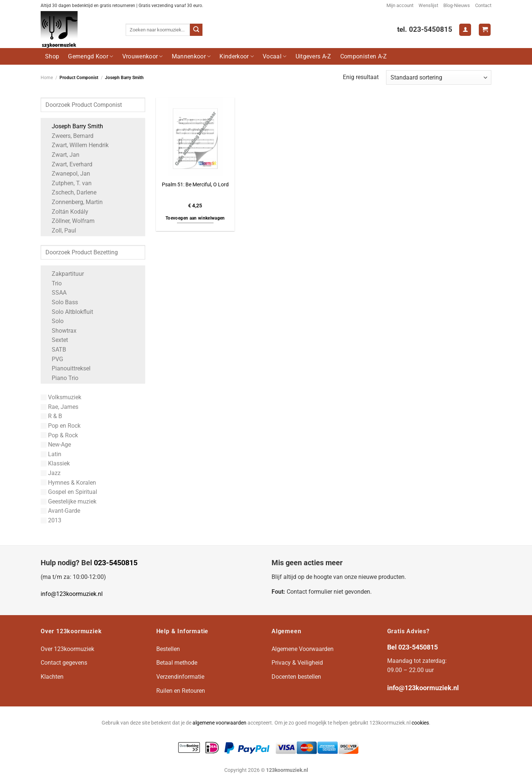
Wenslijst (428, 5)
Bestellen (168, 649)
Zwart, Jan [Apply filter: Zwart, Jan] (62, 155)
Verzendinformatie (180, 677)
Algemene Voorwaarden (303, 649)
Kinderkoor (237, 56)
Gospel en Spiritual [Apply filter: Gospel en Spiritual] (69, 492)
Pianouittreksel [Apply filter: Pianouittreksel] (67, 368)
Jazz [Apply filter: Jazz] (51, 473)
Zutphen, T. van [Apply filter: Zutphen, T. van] (68, 183)
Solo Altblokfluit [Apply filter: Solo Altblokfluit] (69, 312)
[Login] (465, 30)
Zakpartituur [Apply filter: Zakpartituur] (64, 274)
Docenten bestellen (296, 677)
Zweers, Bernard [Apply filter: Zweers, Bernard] (69, 136)
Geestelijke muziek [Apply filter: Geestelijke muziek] (69, 501)
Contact (483, 5)
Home (47, 78)
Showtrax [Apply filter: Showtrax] (60, 331)
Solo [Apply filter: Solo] (54, 321)
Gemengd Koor (91, 56)
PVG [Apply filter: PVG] (54, 359)
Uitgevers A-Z (313, 56)
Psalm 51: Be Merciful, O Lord (195, 185)
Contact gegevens (64, 663)
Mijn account (400, 5)
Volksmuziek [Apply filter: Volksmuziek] (61, 397)
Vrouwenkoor (143, 56)
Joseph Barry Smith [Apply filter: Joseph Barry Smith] (74, 126)
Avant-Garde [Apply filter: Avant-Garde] (60, 511)
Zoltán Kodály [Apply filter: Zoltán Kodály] (66, 212)
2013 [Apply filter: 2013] (51, 520)
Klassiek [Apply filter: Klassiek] (55, 463)
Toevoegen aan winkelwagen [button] (195, 218)
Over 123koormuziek (67, 649)
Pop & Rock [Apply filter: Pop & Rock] (59, 435)
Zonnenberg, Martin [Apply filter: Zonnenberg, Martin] (74, 202)
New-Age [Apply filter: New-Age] (56, 445)
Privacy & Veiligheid (297, 663)
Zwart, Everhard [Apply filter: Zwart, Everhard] (68, 164)
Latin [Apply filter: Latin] (51, 454)
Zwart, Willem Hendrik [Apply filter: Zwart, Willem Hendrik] (76, 145)
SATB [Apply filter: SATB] (55, 350)
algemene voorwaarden (219, 723)
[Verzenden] (196, 30)
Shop (52, 56)
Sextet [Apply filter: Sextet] (56, 340)
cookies (420, 723)
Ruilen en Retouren (181, 691)
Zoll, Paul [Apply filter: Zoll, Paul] (60, 230)
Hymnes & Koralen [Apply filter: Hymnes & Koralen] (68, 483)
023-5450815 (116, 563)
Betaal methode (177, 663)
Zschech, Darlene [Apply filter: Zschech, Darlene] (70, 192)
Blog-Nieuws (457, 5)
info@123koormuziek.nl (72, 594)
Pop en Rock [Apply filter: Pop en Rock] (61, 426)
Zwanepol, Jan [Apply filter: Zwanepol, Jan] (67, 174)
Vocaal (274, 56)
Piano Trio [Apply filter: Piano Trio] (61, 378)
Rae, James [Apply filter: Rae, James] (59, 407)
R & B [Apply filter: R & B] (51, 416)
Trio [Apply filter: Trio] (53, 283)
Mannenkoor (191, 56)
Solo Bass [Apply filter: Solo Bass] (61, 302)
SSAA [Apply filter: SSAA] (55, 293)
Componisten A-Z (364, 56)
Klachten (52, 677)
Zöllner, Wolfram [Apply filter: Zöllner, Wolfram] (69, 221)
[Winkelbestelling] (439, 77)
